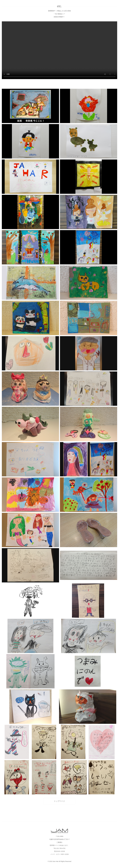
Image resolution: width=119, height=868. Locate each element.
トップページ (59, 801)
